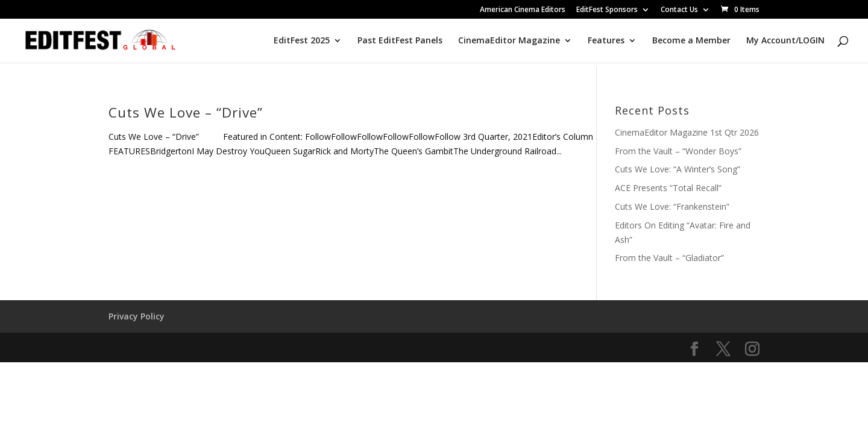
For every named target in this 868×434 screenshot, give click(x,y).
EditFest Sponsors (607, 10)
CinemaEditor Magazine (509, 41)
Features (606, 41)
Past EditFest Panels (400, 41)
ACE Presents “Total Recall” (668, 188)
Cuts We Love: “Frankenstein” (672, 206)
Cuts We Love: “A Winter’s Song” (678, 169)
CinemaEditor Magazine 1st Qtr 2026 (687, 132)
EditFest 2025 (302, 41)
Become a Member (691, 41)
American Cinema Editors (523, 10)
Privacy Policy (137, 316)
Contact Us (679, 10)
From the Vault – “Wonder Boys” (678, 151)
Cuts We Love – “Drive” (186, 112)
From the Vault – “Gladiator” (669, 258)
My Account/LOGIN (785, 41)
